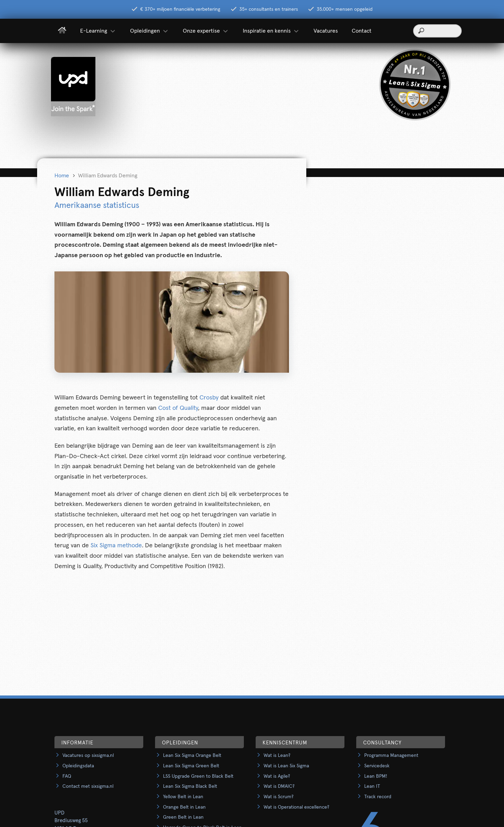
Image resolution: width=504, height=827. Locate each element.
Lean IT (372, 786)
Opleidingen (150, 31)
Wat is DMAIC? (279, 786)
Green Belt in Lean (183, 817)
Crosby (210, 398)
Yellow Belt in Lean (183, 797)
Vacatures (326, 31)
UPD (59, 813)
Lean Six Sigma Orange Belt (192, 756)
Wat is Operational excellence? (296, 807)
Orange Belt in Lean (184, 807)
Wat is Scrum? (279, 797)
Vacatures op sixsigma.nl (88, 756)
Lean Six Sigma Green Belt (191, 766)
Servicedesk (377, 766)
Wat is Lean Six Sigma (286, 766)
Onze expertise (206, 31)
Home (62, 176)
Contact (362, 31)
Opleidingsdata (78, 766)
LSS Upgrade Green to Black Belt (198, 776)
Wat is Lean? (277, 756)
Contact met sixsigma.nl (88, 786)
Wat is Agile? (277, 776)
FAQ (67, 776)
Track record (378, 797)
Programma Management (391, 756)
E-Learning (98, 31)
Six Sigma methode (116, 546)
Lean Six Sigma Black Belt (190, 786)
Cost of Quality (178, 408)
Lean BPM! (376, 776)
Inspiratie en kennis (271, 31)
